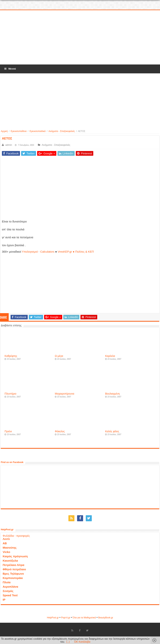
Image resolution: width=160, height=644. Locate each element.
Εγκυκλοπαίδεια (19, 131)
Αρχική (4, 131)
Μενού (10, 69)
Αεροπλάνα (10, 587)
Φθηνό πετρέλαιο (14, 569)
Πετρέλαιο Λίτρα (13, 565)
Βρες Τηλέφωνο (13, 574)
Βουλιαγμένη (113, 394)
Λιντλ (6, 539)
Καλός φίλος (112, 431)
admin (9, 145)
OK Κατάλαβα (82, 642)
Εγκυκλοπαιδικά (38, 131)
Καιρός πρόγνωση (15, 556)
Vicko (6, 552)
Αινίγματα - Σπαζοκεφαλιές (62, 131)
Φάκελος (60, 431)
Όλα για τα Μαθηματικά (84, 618)
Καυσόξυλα (10, 561)
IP (4, 600)
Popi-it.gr (66, 618)
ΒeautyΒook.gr (106, 618)
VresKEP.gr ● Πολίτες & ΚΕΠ (76, 252)
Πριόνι (8, 431)
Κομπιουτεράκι (13, 578)
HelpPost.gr (53, 618)
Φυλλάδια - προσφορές (16, 536)
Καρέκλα (110, 356)
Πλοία (7, 582)
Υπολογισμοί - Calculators (38, 252)
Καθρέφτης (11, 356)
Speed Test (10, 595)
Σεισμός (8, 591)
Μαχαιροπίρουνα (65, 394)
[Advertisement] (80, 38)
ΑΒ (5, 543)
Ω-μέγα (59, 356)
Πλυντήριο (10, 394)
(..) (68, 642)
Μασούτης (10, 548)
